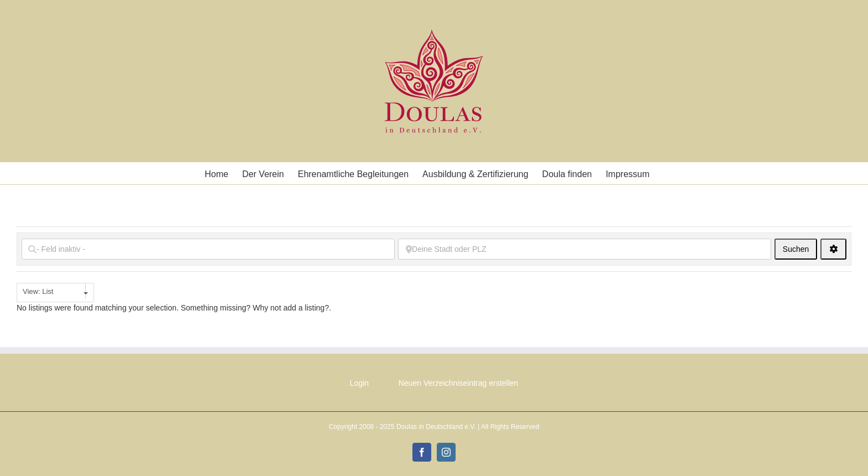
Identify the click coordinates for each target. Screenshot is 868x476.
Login (359, 383)
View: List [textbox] (38, 291)
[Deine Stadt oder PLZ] (585, 249)
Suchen (800, 249)
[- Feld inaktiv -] (208, 249)
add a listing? (306, 308)
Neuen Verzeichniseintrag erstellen (458, 383)
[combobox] (55, 293)
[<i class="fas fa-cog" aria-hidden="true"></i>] (833, 249)
